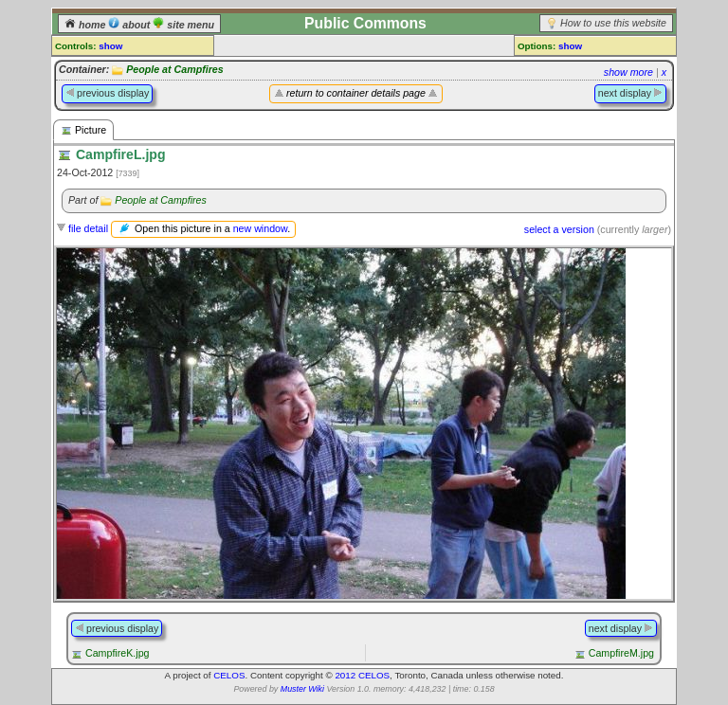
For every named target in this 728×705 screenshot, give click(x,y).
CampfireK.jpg (118, 653)
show (110, 46)
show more (628, 72)
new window (260, 228)
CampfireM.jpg (621, 653)
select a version (559, 229)
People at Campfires (174, 69)
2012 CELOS (362, 675)
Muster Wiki (302, 689)
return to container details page (356, 93)
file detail (88, 228)
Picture (83, 130)
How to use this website (613, 23)
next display (630, 93)
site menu (183, 25)
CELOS (229, 675)
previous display (107, 93)
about (130, 25)
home (86, 25)
